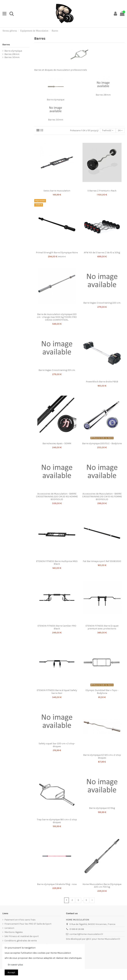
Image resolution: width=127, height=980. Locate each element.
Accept (11, 972)
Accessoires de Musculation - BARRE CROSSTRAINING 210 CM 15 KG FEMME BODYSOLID (102, 497)
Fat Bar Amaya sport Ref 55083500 (102, 561)
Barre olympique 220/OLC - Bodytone (102, 443)
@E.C (89, 939)
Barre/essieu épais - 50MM (57, 443)
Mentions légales (14, 932)
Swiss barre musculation (57, 191)
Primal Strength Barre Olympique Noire (57, 253)
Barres (6, 45)
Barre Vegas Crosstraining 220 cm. (102, 303)
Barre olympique (56, 100)
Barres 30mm (56, 120)
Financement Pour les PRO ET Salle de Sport (28, 924)
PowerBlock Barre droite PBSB (102, 382)
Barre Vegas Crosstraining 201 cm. (57, 370)
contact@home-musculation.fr (86, 934)
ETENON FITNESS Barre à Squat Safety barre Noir (57, 692)
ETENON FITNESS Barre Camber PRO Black (57, 627)
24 (120, 130)
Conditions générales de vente (21, 941)
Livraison (9, 928)
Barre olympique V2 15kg (102, 808)
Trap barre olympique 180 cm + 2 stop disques (57, 821)
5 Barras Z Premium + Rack (102, 191)
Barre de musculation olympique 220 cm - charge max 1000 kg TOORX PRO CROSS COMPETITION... (57, 317)
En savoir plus (15, 965)
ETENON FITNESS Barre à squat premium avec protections (102, 627)
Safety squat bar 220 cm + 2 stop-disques (57, 745)
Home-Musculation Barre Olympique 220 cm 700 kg (102, 886)
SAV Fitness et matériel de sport (22, 936)
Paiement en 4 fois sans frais (20, 920)
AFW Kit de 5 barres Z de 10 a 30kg (102, 253)
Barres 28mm (103, 95)
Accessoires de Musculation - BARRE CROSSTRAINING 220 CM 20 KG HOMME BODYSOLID (57, 497)
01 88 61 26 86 (77, 929)
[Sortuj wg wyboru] (108, 130)
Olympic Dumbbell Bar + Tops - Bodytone (102, 692)
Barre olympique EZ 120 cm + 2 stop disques (102, 756)
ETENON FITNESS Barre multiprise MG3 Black (57, 563)
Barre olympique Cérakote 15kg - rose (57, 884)
